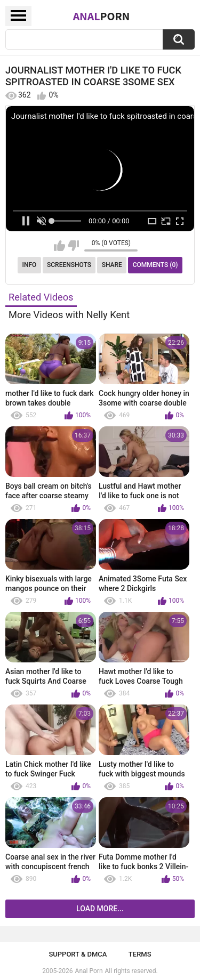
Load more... (100, 909)
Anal (102, 16)
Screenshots (69, 265)
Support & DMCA (78, 954)
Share (112, 265)
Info (30, 265)
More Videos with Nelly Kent (69, 315)
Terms (140, 954)
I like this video (59, 246)
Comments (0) (155, 265)
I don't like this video (73, 246)
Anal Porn (89, 971)
